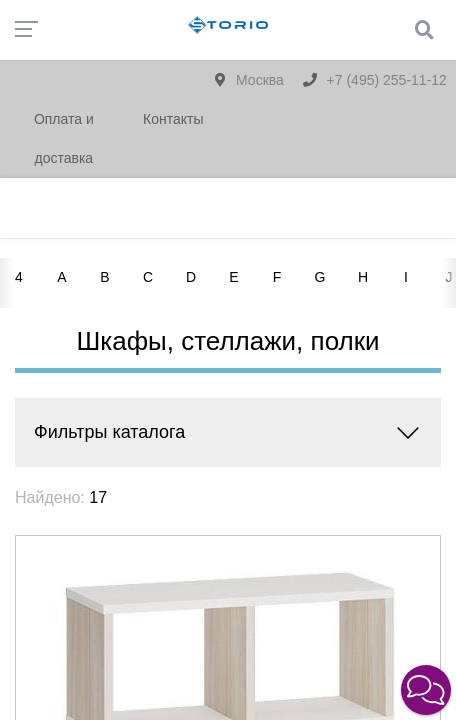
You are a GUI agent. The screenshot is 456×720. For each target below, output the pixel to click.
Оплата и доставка (64, 138)
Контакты (173, 119)
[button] (426, 690)
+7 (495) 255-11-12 (375, 80)
